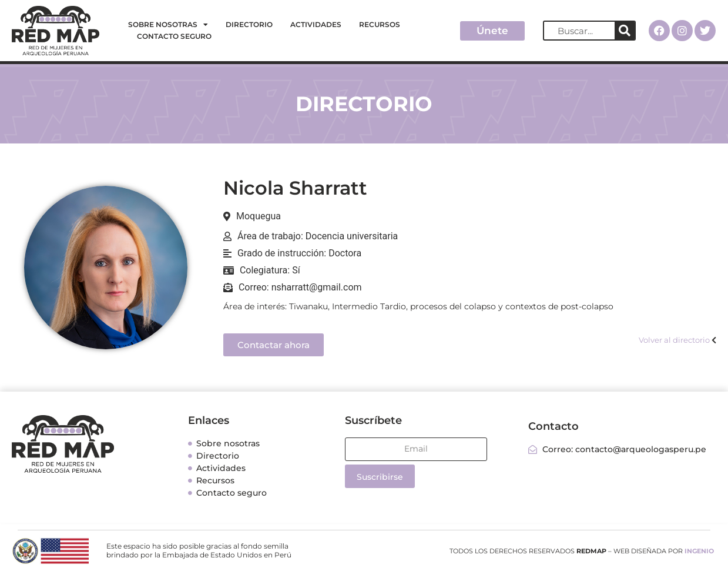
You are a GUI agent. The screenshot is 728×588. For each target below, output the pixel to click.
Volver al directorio (674, 340)
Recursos (380, 24)
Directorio (249, 24)
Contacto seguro (174, 36)
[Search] (625, 31)
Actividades (316, 24)
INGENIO (699, 551)
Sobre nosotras (168, 25)
